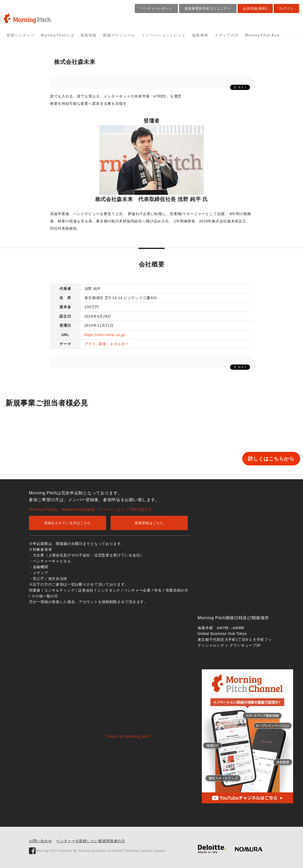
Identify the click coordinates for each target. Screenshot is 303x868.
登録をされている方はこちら (68, 523)
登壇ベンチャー (21, 35)
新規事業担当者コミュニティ (208, 8)
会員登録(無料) (255, 8)
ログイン (286, 8)
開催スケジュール (119, 35)
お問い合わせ (40, 841)
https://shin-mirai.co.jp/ (105, 335)
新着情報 (89, 35)
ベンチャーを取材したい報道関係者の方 (91, 841)
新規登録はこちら (149, 523)
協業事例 (200, 35)
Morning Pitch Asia (262, 35)
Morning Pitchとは (57, 35)
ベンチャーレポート (156, 8)
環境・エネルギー (114, 344)
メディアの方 (227, 35)
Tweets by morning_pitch (128, 736)
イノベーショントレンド (164, 35)
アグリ (90, 344)
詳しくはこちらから (255, 459)
